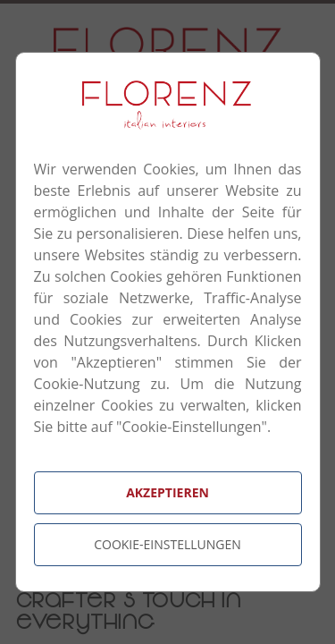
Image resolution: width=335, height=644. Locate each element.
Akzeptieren (167, 492)
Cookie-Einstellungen (167, 544)
